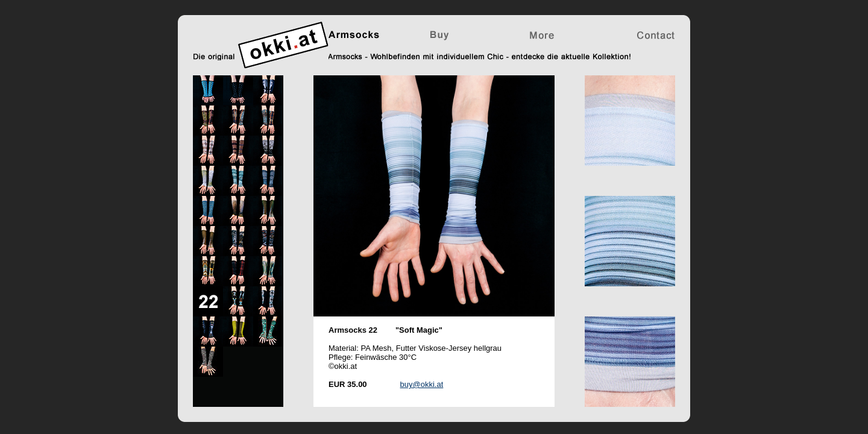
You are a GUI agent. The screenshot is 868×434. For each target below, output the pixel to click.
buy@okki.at (422, 384)
